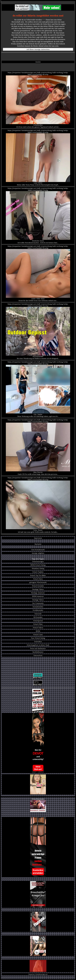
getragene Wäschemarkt (38, 582)
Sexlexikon (38, 642)
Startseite (38, 544)
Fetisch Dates (38, 579)
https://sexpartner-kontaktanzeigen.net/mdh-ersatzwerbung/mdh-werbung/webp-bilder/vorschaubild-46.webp (38, 100)
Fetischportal (38, 621)
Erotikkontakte (38, 610)
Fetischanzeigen (38, 561)
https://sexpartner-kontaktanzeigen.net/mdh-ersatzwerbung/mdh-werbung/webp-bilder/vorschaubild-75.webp (38, 331)
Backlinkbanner (38, 652)
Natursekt (38, 614)
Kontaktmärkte (38, 607)
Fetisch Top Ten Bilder (38, 575)
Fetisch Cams (38, 635)
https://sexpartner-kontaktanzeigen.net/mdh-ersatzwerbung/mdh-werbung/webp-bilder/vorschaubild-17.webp (38, 215)
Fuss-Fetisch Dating (38, 638)
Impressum (38, 538)
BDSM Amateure (38, 596)
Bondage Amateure (38, 593)
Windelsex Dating (38, 568)
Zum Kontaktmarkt (38, 550)
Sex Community (38, 603)
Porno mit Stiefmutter (38, 649)
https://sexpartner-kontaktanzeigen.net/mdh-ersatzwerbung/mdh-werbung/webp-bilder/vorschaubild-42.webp (38, 158)
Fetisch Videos (38, 628)
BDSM (38, 631)
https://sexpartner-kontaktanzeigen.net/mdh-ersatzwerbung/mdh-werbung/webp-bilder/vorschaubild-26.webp (38, 389)
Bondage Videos (38, 589)
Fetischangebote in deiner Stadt (38, 645)
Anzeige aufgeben (38, 553)
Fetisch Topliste (38, 572)
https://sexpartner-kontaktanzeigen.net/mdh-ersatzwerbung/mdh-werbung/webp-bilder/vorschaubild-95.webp (38, 273)
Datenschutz (38, 655)
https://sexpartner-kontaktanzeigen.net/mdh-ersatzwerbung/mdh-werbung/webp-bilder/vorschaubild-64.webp (38, 505)
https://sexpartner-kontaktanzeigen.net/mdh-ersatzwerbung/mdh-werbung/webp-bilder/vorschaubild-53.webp (38, 447)
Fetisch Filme (38, 624)
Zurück (38, 62)
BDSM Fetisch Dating (38, 565)
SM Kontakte (38, 617)
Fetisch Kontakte (38, 586)
